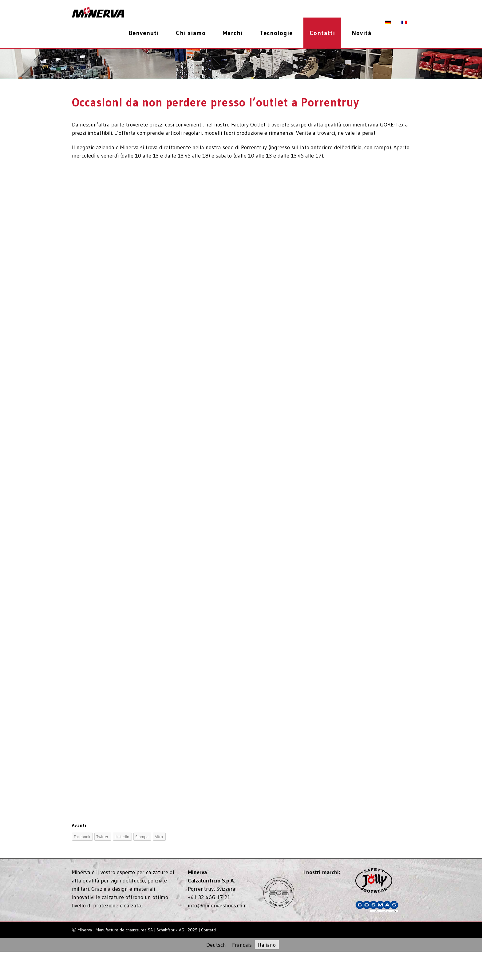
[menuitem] (146, 33)
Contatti (208, 930)
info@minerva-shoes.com (217, 906)
